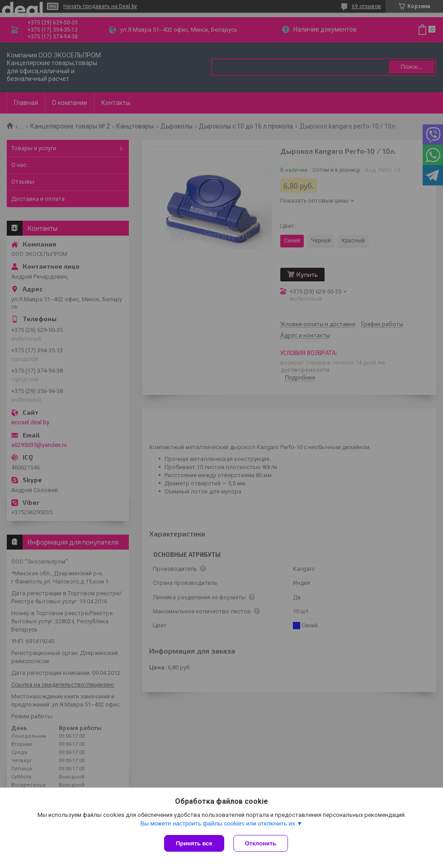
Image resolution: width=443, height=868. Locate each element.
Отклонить (261, 843)
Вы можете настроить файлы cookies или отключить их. (218, 823)
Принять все (194, 843)
